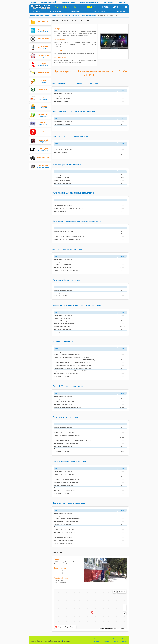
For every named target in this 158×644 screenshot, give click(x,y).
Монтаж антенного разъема (61, 101)
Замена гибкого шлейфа (60, 296)
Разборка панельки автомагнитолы (63, 147)
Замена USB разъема (60, 211)
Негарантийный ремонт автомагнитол (70, 15)
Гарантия (115, 641)
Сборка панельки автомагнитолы (63, 150)
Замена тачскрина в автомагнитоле (67, 249)
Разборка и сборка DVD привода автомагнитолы (67, 407)
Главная (33, 15)
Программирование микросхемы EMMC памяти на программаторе (72, 365)
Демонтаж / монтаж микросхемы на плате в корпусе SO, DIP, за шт (72, 357)
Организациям (75, 11)
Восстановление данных (89, 2)
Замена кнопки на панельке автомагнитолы (71, 137)
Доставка (125, 641)
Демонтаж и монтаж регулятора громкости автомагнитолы (70, 237)
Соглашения (97, 641)
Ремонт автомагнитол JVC (89, 15)
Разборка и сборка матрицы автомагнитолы (66, 482)
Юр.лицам (106, 641)
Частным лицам (55, 11)
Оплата (115, 639)
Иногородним (120, 11)
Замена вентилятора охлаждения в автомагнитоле (74, 111)
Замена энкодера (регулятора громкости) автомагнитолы (77, 305)
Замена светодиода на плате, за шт (64, 485)
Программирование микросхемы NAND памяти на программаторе (72, 368)
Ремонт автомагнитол (51, 15)
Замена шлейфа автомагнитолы (66, 280)
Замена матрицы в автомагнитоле (67, 165)
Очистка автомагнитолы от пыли (63, 543)
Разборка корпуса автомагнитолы (63, 93)
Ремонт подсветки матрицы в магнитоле (69, 461)
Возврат (124, 639)
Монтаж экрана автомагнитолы (62, 183)
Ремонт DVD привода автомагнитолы (68, 386)
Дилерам (106, 639)
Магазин (34, 2)
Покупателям (98, 639)
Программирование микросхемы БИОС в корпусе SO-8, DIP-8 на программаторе (76, 371)
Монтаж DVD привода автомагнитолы (64, 324)
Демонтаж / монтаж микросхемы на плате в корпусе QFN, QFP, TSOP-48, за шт (76, 360)
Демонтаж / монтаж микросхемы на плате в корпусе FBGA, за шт (72, 363)
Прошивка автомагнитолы (63, 342)
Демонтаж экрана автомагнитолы (63, 180)
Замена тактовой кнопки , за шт (62, 152)
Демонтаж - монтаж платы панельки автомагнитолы (68, 155)
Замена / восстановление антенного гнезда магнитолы (76, 83)
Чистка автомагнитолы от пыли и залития (70, 503)
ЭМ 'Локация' (109, 2)
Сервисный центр (68, 2)
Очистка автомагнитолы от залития (64, 540)
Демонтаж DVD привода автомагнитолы (65, 321)
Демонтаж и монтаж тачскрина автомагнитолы (67, 270)
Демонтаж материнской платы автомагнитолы (67, 355)
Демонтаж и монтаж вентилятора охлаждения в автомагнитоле (71, 127)
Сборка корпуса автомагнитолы (62, 96)
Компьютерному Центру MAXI (62, 640)
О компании (37, 11)
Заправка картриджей (49, 2)
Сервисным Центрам (98, 11)
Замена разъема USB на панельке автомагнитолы (74, 193)
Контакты (121, 2)
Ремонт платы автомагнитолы (65, 417)
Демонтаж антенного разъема (62, 99)
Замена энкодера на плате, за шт (63, 326)
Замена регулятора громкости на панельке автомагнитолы (77, 221)
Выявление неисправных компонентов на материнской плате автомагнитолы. (75, 438)
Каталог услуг (40, 15)
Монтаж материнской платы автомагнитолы (66, 374)
